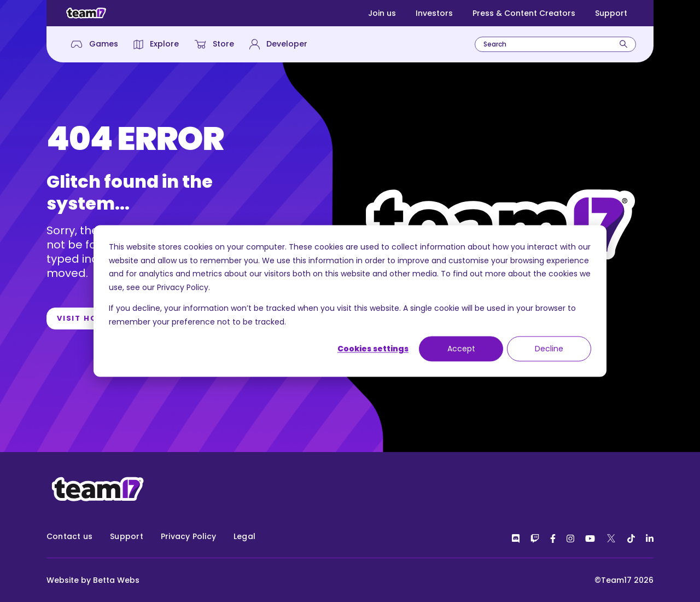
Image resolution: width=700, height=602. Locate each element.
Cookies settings (373, 349)
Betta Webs (116, 580)
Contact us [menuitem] (69, 536)
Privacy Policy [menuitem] (188, 536)
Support (611, 13)
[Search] (623, 44)
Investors (434, 13)
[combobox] (555, 44)
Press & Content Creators (524, 13)
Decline (549, 349)
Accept (461, 349)
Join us (382, 13)
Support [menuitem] (127, 536)
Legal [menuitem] (244, 536)
